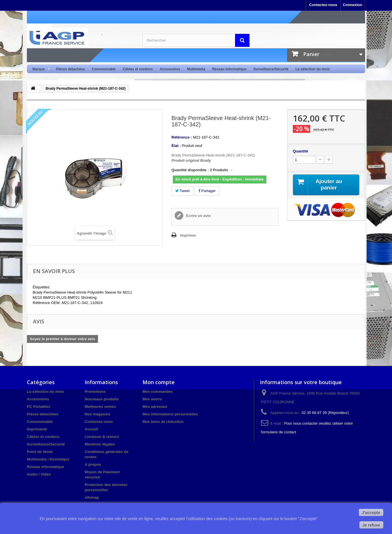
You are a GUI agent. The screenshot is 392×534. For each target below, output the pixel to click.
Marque (39, 69)
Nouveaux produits (102, 399)
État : (176, 146)
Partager (207, 191)
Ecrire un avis (198, 216)
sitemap (92, 497)
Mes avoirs (152, 399)
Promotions (95, 392)
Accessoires (170, 69)
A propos (93, 464)
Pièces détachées (71, 69)
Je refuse (371, 525)
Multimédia (196, 69)
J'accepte (371, 513)
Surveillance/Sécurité (271, 69)
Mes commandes (158, 392)
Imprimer (188, 235)
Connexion (353, 5)
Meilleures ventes (100, 407)
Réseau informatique (229, 69)
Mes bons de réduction (163, 422)
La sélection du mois (313, 69)
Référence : (182, 137)
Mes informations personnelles (170, 414)
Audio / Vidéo (39, 474)
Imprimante (37, 429)
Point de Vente (40, 452)
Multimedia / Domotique (48, 459)
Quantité (301, 151)
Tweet (182, 191)
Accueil (91, 429)
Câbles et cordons (138, 69)
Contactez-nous (323, 5)
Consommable (104, 69)
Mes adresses (155, 407)
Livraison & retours (102, 437)
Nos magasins (97, 414)
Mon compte (159, 382)
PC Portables (39, 407)
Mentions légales (100, 444)
